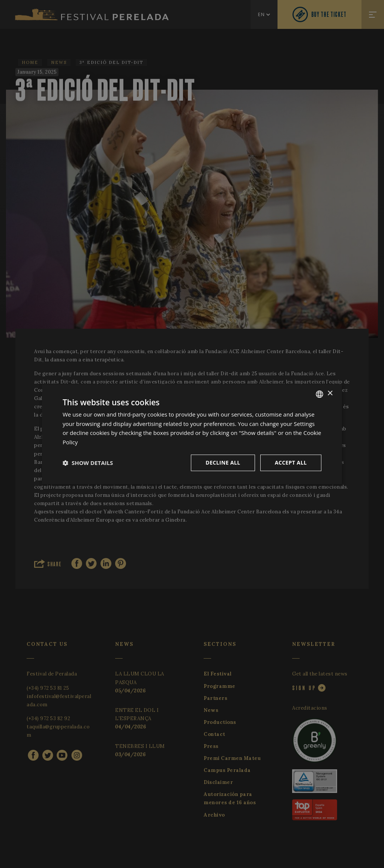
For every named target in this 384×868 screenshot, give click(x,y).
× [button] (330, 393)
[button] (88, 463)
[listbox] (319, 394)
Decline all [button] (223, 463)
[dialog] (192, 434)
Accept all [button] (291, 463)
